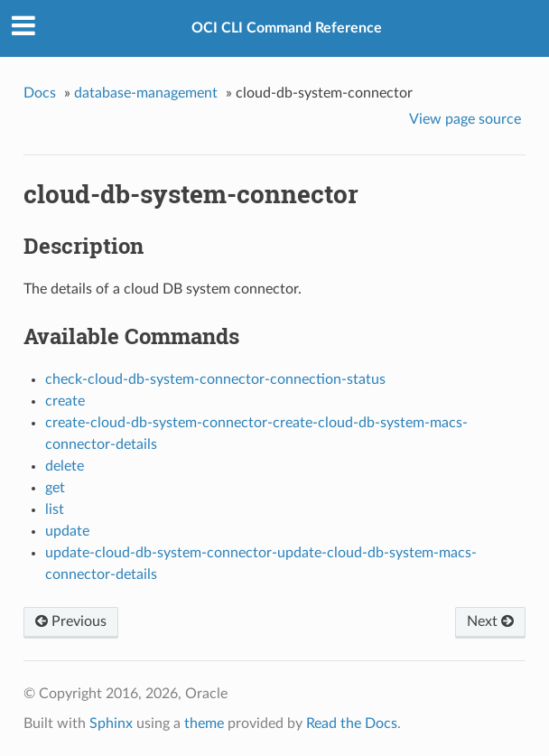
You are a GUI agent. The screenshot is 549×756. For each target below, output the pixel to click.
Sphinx (111, 723)
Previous (71, 621)
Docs (40, 93)
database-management (146, 93)
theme (204, 723)
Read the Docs (352, 723)
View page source (465, 119)
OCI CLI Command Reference (287, 28)
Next (490, 621)
